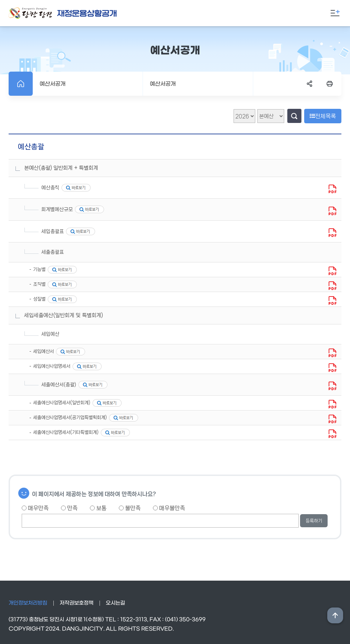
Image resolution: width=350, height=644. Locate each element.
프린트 (330, 84)
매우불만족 (169, 508)
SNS (310, 84)
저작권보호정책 (76, 603)
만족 (69, 508)
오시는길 (115, 603)
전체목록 (323, 116)
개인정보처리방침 (28, 603)
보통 (98, 508)
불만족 (130, 508)
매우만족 (35, 508)
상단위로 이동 (335, 615)
